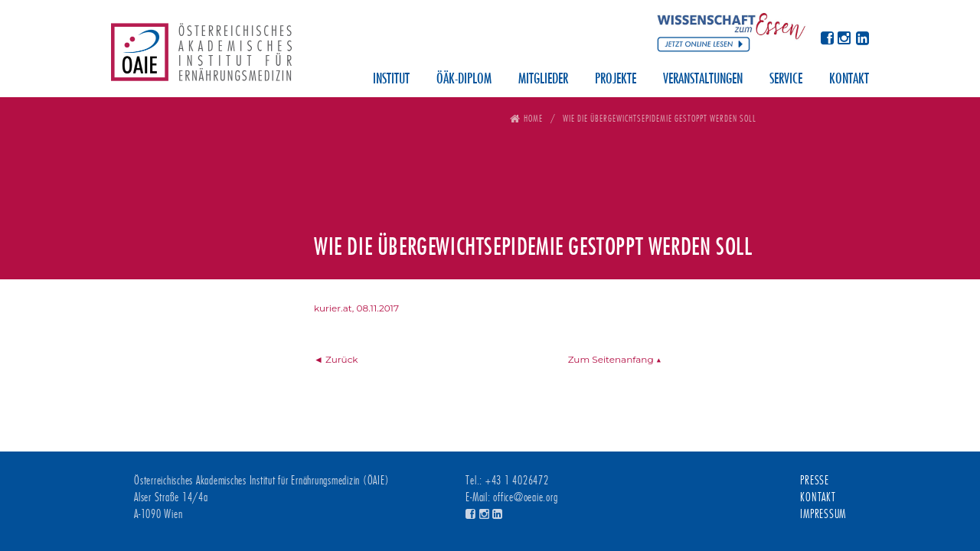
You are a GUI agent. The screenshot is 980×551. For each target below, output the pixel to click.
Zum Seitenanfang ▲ (615, 359)
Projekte (616, 80)
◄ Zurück (336, 359)
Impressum (823, 514)
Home (533, 118)
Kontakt (849, 80)
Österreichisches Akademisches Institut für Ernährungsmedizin (201, 57)
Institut (391, 80)
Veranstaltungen (703, 80)
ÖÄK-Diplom (464, 80)
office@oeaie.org (525, 497)
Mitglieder (543, 80)
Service (786, 80)
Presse (815, 481)
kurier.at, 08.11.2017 (356, 308)
